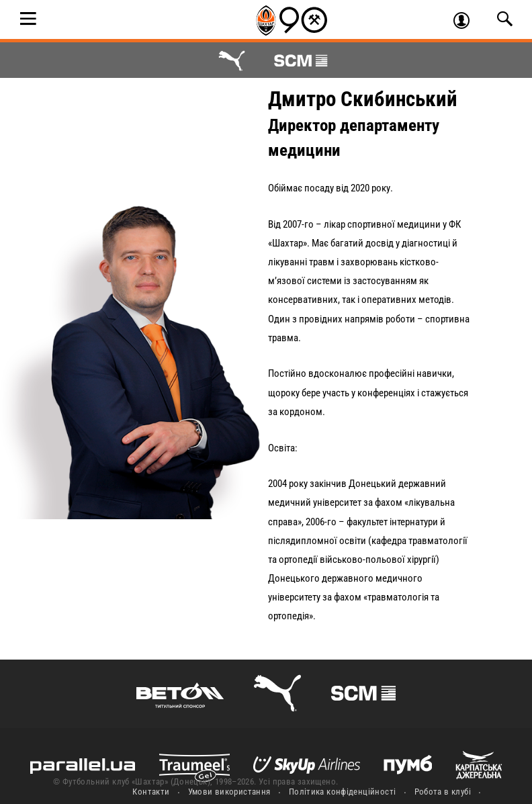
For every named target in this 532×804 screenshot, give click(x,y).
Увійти (467, 22)
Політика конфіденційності (343, 792)
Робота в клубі (443, 792)
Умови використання (229, 792)
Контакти (151, 792)
